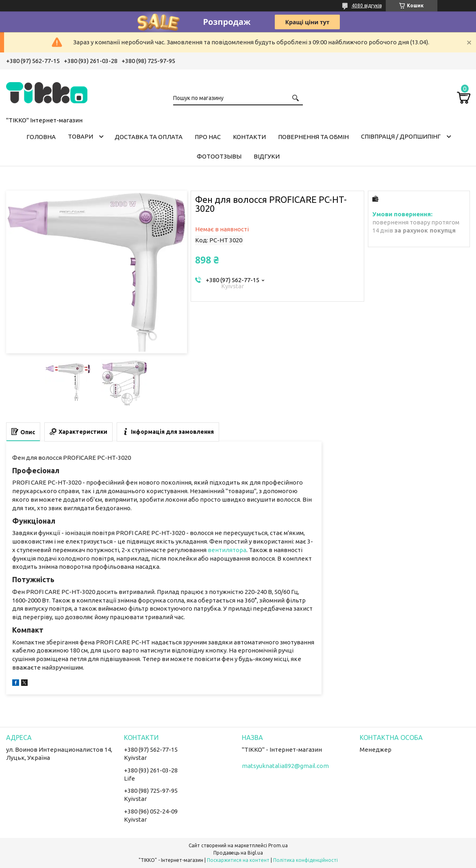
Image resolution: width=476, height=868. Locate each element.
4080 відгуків (367, 5)
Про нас (208, 137)
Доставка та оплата (149, 137)
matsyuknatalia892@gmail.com (285, 766)
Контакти (249, 137)
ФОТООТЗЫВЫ (219, 156)
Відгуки (267, 156)
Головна (41, 137)
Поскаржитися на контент (238, 860)
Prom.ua (278, 845)
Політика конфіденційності (305, 860)
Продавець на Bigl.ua (238, 853)
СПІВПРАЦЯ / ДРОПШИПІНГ (401, 136)
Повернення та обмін (313, 137)
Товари (80, 136)
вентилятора (227, 550)
